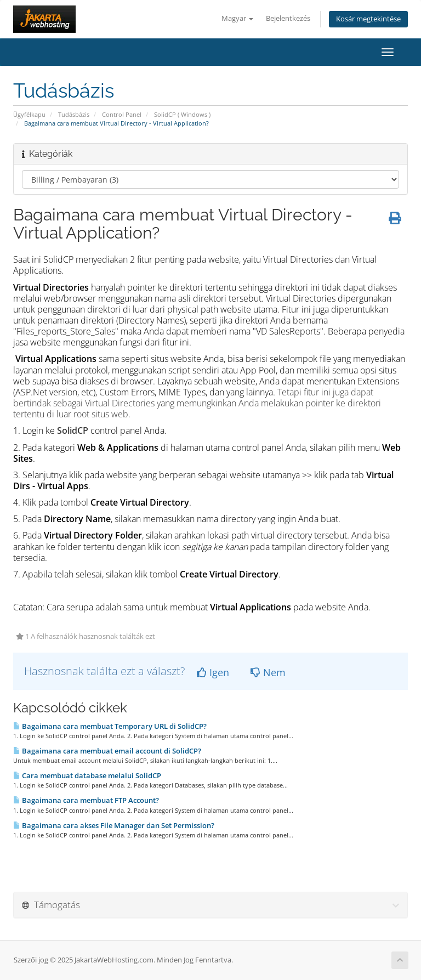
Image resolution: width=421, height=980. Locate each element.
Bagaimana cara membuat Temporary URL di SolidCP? (110, 726)
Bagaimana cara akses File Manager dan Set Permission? (114, 825)
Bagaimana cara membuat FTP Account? (86, 800)
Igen (213, 672)
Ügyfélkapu (29, 114)
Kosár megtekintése (368, 19)
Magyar (237, 18)
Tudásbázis (74, 114)
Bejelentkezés (288, 18)
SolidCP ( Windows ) (182, 114)
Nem (268, 672)
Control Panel (122, 114)
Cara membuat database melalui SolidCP (87, 775)
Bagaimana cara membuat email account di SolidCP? (107, 751)
